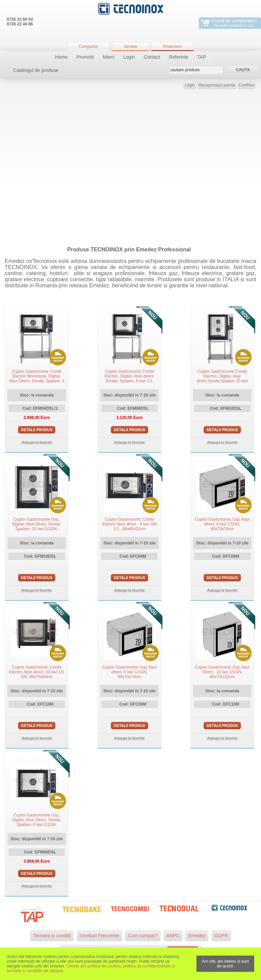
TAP (202, 57)
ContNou (247, 85)
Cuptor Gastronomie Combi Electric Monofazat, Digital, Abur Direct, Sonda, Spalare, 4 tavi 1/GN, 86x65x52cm (37, 379)
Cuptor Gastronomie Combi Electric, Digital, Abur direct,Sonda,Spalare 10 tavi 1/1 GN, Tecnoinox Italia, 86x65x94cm (222, 381)
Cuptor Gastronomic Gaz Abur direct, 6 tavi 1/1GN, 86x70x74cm (222, 524)
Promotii (85, 57)
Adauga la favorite (37, 442)
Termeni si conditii (52, 936)
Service (130, 46)
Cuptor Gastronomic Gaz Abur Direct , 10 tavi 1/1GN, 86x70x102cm (222, 672)
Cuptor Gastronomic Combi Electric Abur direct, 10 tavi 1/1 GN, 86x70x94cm (37, 672)
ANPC (173, 936)
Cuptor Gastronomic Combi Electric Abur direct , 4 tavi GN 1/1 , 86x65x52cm (129, 524)
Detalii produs (37, 430)
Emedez (197, 936)
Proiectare (172, 46)
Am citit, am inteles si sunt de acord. (225, 964)
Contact (152, 57)
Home (61, 57)
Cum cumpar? (143, 936)
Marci (108, 57)
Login (129, 57)
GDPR (221, 936)
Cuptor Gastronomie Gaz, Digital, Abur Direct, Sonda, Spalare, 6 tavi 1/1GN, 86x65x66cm (37, 822)
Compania (88, 46)
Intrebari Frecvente (100, 936)
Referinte (179, 57)
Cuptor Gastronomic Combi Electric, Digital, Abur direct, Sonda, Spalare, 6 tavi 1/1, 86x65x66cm (130, 379)
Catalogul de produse (36, 70)
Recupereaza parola (217, 85)
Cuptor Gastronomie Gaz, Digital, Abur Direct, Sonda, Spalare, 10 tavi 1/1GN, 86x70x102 (37, 526)
